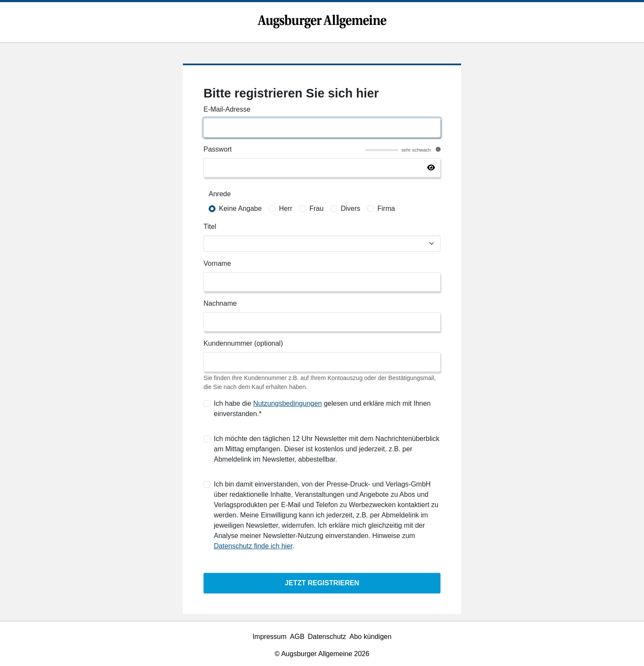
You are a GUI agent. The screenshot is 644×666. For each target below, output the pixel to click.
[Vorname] (322, 282)
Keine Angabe (240, 208)
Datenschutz (327, 637)
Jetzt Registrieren (322, 583)
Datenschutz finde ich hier (253, 546)
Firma (386, 208)
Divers (351, 208)
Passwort (218, 149)
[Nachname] (322, 322)
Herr (286, 208)
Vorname (217, 263)
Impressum (269, 637)
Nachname (220, 303)
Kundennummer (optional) (243, 343)
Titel (210, 227)
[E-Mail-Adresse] (322, 128)
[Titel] (322, 243)
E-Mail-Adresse (227, 109)
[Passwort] (322, 168)
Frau (317, 208)
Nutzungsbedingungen (288, 403)
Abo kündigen (371, 637)
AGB (297, 637)
